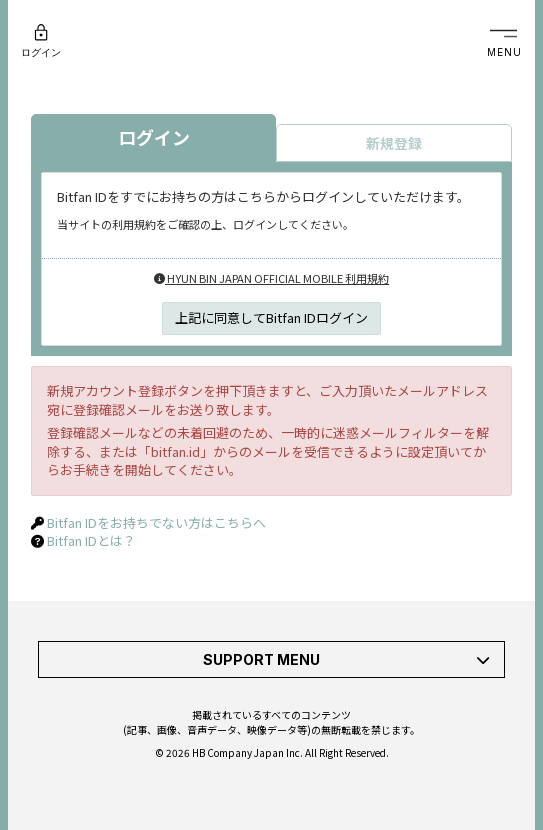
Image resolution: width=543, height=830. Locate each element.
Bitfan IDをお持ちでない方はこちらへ (156, 522)
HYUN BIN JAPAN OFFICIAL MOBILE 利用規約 (271, 278)
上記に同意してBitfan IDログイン (271, 317)
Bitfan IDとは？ (91, 540)
